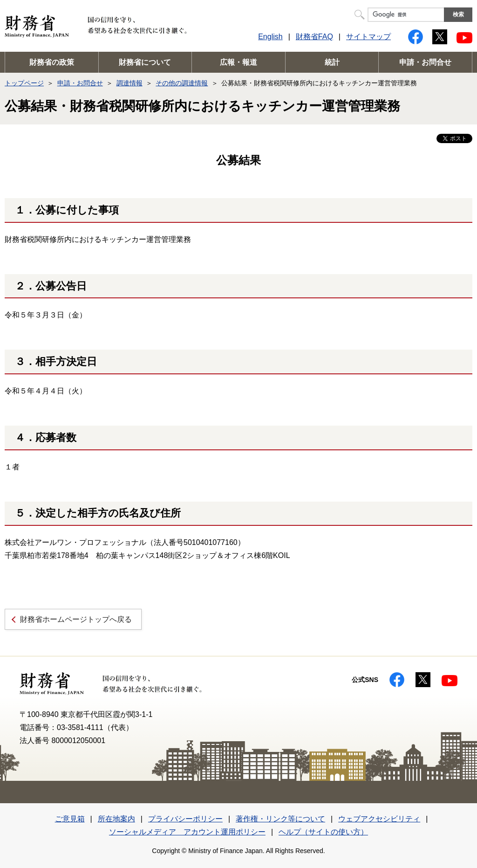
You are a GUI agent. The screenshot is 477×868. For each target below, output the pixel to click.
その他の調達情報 (182, 83)
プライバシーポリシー (185, 819)
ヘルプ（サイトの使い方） (323, 832)
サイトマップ (368, 37)
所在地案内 (116, 819)
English (270, 37)
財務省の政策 (52, 62)
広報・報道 (238, 62)
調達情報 (129, 83)
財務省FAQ (314, 37)
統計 (332, 62)
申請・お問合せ (425, 62)
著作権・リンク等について (280, 819)
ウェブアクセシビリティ (379, 819)
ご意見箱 (70, 819)
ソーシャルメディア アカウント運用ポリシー (187, 832)
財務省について (145, 62)
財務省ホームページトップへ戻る (76, 619)
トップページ (24, 83)
